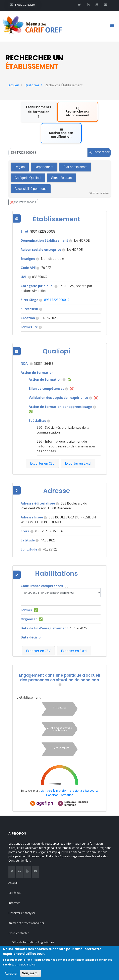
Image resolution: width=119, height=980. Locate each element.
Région (20, 146)
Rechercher (99, 131)
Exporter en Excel (74, 629)
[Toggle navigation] (114, 26)
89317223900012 (57, 278)
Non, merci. (31, 976)
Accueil (14, 85)
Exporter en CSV (38, 629)
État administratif (75, 146)
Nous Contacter (23, 5)
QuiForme (34, 85)
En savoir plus (25, 967)
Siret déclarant (62, 156)
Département (44, 146)
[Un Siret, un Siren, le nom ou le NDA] (48, 131)
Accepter (11, 976)
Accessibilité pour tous (31, 167)
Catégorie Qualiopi (28, 156)
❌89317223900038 (23, 181)
